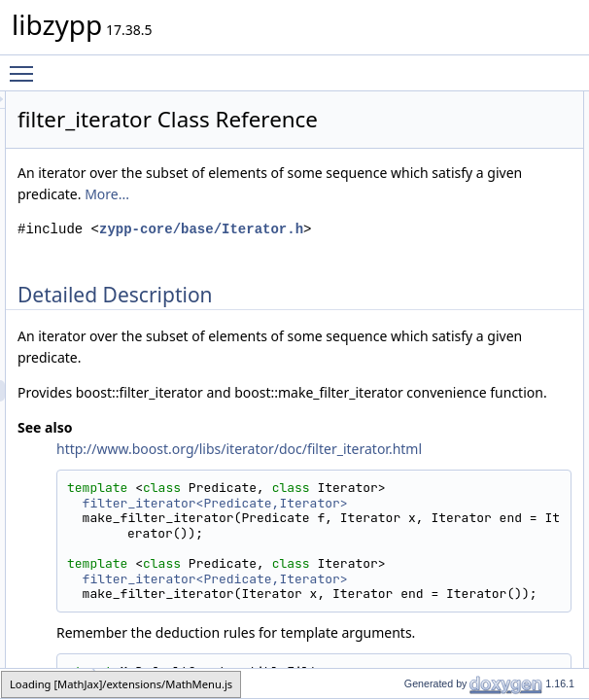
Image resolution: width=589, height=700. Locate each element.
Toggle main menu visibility (26, 65)
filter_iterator (48, 683)
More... (283, 264)
